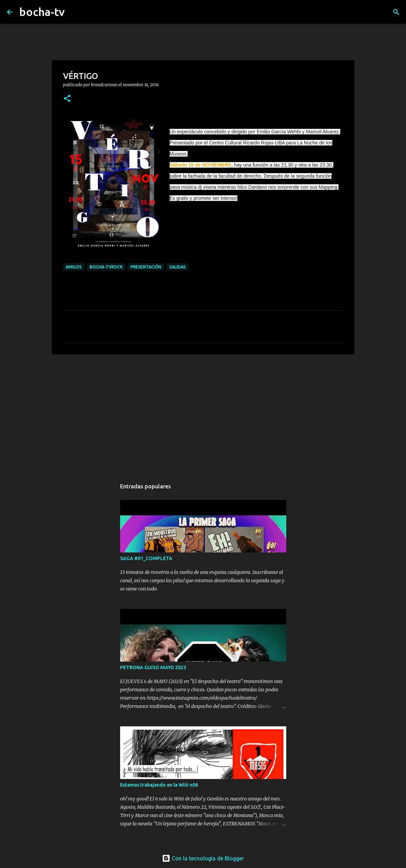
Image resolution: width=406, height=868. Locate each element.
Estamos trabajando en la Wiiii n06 (159, 785)
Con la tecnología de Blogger (203, 858)
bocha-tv (42, 12)
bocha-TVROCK (106, 267)
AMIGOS (74, 267)
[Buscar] (74, 12)
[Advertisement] (203, 413)
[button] (67, 99)
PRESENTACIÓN (146, 267)
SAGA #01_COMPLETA (146, 558)
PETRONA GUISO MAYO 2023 (153, 667)
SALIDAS (178, 267)
